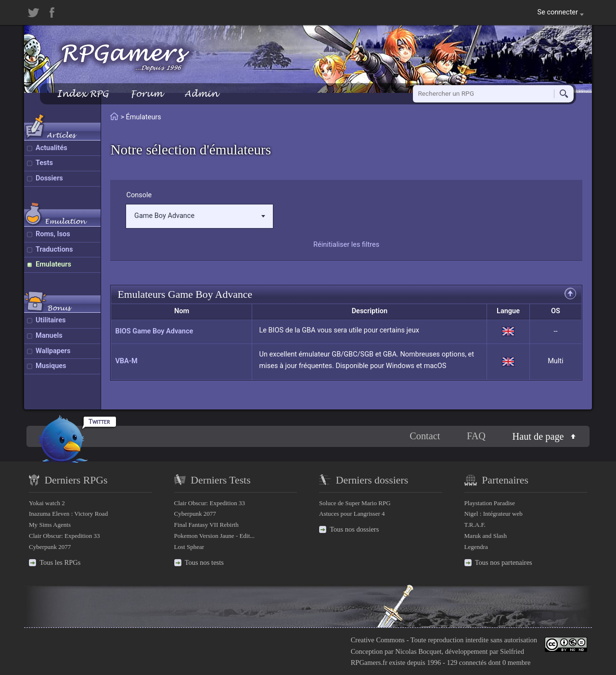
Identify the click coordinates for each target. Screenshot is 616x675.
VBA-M (126, 361)
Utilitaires (51, 320)
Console (139, 195)
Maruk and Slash (486, 536)
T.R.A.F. (475, 525)
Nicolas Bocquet (418, 651)
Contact (425, 436)
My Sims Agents (50, 525)
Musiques (51, 366)
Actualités (51, 148)
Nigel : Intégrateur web (494, 514)
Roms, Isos (53, 234)
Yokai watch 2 (47, 503)
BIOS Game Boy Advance (154, 331)
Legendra (476, 547)
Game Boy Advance (200, 216)
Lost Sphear (189, 547)
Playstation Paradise (490, 503)
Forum (146, 94)
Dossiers (49, 178)
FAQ (476, 436)
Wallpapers (53, 351)
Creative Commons (378, 640)
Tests (44, 163)
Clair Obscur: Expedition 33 (64, 536)
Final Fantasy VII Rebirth (206, 525)
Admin (201, 94)
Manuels (49, 336)
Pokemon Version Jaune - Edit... (215, 536)
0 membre (516, 662)
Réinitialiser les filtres (346, 245)
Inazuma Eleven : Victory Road (68, 514)
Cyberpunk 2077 (50, 547)
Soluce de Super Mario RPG (355, 503)
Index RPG (83, 94)
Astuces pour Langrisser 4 (352, 514)
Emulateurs (53, 264)
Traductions (54, 249)
